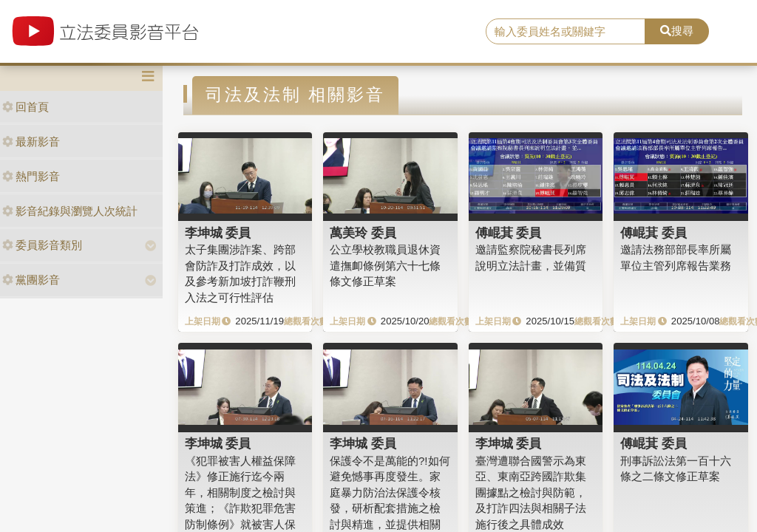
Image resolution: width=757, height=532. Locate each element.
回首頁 (26, 107)
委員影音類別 (42, 245)
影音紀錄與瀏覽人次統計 (70, 211)
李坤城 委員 (218, 233)
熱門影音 (31, 176)
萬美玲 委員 (363, 233)
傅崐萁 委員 (509, 233)
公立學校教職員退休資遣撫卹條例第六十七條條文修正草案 (385, 265)
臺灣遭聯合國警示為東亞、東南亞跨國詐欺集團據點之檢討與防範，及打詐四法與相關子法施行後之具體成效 (531, 492)
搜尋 (677, 31)
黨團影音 (31, 280)
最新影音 (31, 141)
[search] (566, 32)
